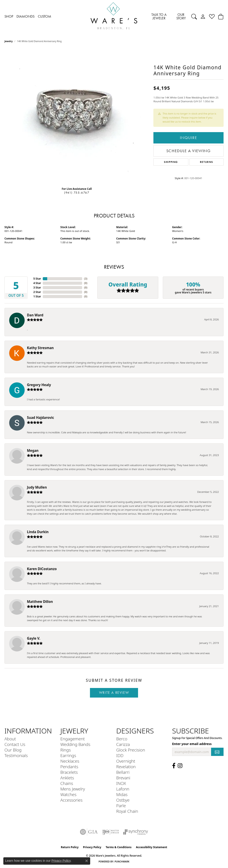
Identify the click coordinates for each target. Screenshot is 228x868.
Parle (121, 806)
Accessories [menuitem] (71, 800)
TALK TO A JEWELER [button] (159, 16)
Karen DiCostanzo (42, 569)
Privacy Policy (92, 847)
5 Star (37, 279)
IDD (120, 755)
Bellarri (123, 772)
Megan (33, 450)
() (86, 279)
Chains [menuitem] (67, 783)
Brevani (123, 778)
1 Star (37, 296)
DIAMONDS (25, 16)
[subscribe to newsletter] (217, 752)
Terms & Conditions (119, 847)
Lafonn (123, 789)
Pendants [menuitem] (69, 767)
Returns (207, 162)
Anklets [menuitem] (67, 778)
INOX (121, 783)
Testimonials (16, 755)
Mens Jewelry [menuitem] (73, 789)
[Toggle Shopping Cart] (221, 16)
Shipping (171, 162)
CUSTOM (45, 16)
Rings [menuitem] (66, 750)
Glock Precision (131, 750)
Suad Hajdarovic (41, 418)
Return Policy (70, 847)
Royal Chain (127, 811)
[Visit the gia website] (89, 832)
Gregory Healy (39, 385)
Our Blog (13, 750)
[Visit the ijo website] (111, 832)
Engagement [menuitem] (72, 739)
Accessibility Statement (151, 847)
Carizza (123, 744)
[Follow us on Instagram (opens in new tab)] (180, 766)
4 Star (37, 283)
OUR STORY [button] (181, 16)
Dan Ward (35, 315)
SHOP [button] (9, 16)
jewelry (9, 41)
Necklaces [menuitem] (70, 761)
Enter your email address (192, 744)
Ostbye (123, 800)
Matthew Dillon (40, 602)
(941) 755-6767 (77, 193)
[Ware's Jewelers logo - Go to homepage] (114, 17)
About (10, 739)
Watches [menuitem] (68, 794)
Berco (122, 739)
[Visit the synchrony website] (136, 832)
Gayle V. (34, 638)
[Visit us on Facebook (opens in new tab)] (174, 766)
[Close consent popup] (87, 861)
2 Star (37, 292)
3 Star (37, 288)
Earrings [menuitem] (68, 755)
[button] (194, 16)
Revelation (126, 767)
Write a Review (114, 693)
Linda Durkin (38, 532)
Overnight (126, 761)
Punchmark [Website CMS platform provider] (122, 862)
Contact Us (15, 744)
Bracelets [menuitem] (69, 772)
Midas (122, 794)
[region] (77, 117)
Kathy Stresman (40, 348)
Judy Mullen (37, 487)
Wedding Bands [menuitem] (75, 744)
